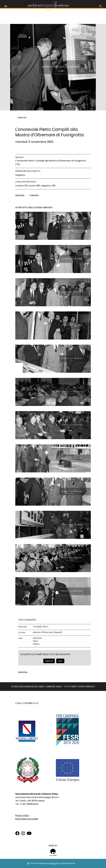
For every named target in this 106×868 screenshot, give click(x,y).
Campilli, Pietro (41, 627)
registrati (49, 661)
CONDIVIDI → (35, 195)
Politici (36, 644)
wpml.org (54, 863)
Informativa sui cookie (27, 819)
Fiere (35, 641)
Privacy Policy (22, 815)
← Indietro (21, 118)
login (60, 661)
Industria (37, 638)
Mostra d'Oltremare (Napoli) (47, 632)
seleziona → (21, 195)
